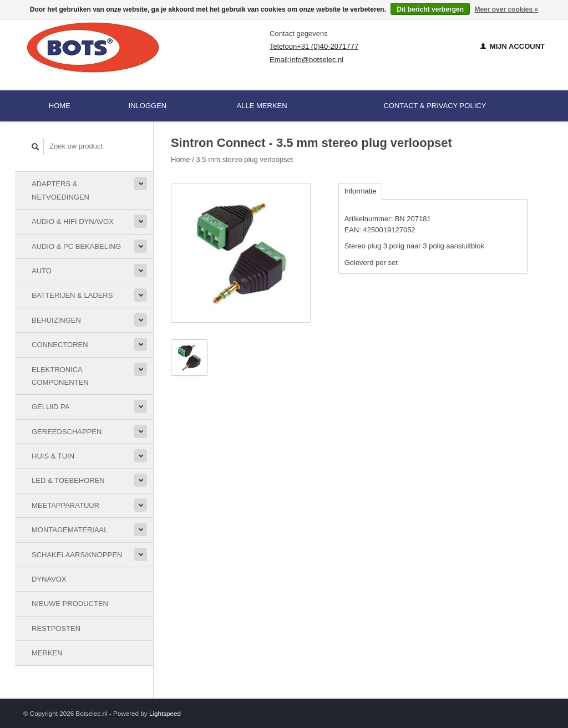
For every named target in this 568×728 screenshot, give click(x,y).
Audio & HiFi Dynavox (73, 222)
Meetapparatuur (65, 505)
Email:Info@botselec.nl (306, 60)
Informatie (361, 191)
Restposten (56, 628)
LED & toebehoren (68, 480)
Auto (42, 271)
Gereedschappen (67, 432)
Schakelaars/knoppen (77, 555)
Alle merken (262, 106)
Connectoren (60, 345)
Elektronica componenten (60, 376)
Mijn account (513, 46)
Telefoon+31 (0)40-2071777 (314, 46)
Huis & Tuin (53, 456)
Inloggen (148, 106)
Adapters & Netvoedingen (60, 190)
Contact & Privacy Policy (435, 106)
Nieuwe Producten (70, 604)
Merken (47, 653)
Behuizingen (56, 320)
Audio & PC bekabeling (76, 246)
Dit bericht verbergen (430, 9)
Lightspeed (165, 713)
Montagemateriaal (70, 530)
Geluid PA (50, 407)
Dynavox (49, 579)
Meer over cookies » (506, 9)
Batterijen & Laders (72, 295)
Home (60, 106)
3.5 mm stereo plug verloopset (245, 159)
